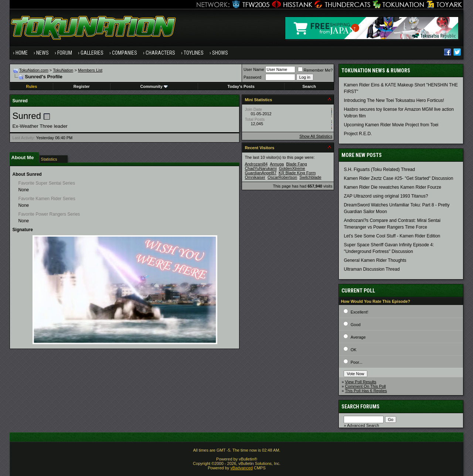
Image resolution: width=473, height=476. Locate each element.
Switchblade (310, 177)
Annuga (277, 164)
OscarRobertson (282, 177)
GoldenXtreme (292, 168)
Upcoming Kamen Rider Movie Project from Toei (391, 125)
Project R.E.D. (358, 134)
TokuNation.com (34, 70)
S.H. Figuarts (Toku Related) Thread (379, 169)
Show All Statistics (316, 136)
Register (82, 86)
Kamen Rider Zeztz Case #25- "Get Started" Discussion (398, 178)
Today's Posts (241, 86)
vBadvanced (241, 468)
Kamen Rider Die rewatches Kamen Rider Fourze (392, 187)
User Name (254, 69)
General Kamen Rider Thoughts (375, 260)
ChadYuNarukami (261, 168)
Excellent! (360, 312)
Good (356, 325)
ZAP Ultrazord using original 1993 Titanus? (386, 196)
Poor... (357, 362)
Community (154, 86)
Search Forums (360, 407)
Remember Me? (315, 70)
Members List (90, 70)
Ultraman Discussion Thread (372, 269)
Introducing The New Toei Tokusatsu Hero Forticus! (394, 100)
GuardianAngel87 (261, 173)
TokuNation (63, 70)
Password (252, 77)
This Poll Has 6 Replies (366, 391)
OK (354, 350)
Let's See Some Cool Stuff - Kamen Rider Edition (392, 236)
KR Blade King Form (297, 173)
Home (22, 53)
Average (358, 337)
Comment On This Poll (365, 386)
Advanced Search (363, 425)
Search (309, 86)
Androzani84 (256, 164)
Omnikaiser (255, 177)
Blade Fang (296, 164)
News (42, 53)
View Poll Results (361, 382)
